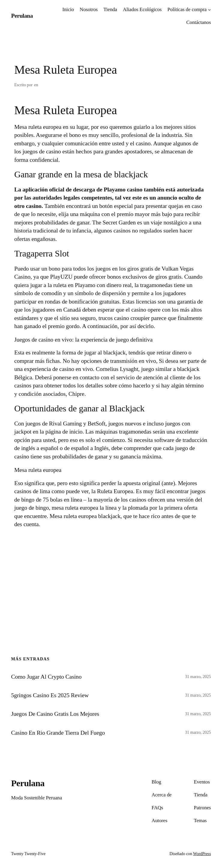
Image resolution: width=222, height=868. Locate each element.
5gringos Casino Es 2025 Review (50, 695)
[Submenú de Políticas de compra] (209, 10)
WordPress (202, 854)
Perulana (22, 16)
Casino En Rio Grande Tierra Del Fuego (58, 733)
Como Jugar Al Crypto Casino (46, 677)
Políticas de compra (187, 9)
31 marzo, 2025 (198, 677)
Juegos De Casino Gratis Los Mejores (55, 714)
